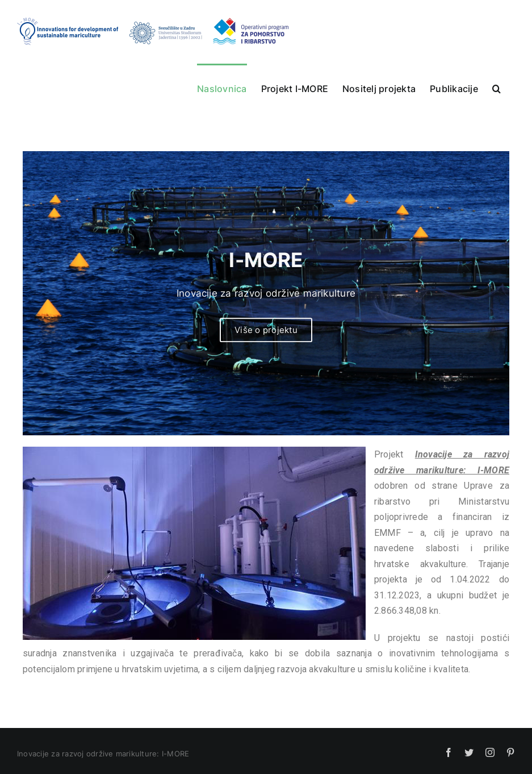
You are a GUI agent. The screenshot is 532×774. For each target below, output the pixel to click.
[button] (497, 88)
